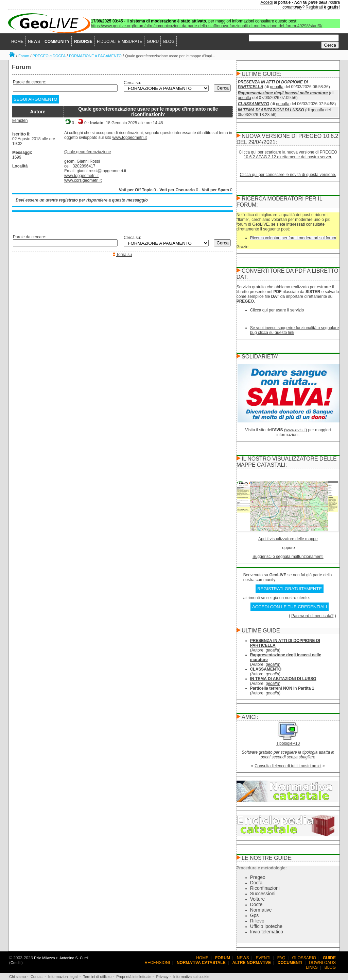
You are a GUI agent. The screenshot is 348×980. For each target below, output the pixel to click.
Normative (261, 910)
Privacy (162, 977)
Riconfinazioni (265, 888)
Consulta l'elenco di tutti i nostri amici (288, 766)
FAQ (281, 958)
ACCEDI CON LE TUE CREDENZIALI (290, 607)
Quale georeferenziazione (88, 152)
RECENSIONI (157, 963)
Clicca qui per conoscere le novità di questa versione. (288, 175)
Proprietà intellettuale (134, 977)
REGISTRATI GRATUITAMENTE (290, 589)
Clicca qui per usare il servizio (277, 310)
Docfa (256, 883)
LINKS (312, 967)
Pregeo (258, 877)
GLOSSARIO (304, 958)
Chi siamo (18, 977)
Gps (255, 915)
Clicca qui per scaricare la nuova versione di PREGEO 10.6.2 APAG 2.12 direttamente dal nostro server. (288, 155)
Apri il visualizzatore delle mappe (288, 539)
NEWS (34, 42)
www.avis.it (295, 430)
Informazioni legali (63, 977)
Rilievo (257, 921)
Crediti (16, 963)
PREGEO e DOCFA (49, 56)
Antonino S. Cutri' (74, 958)
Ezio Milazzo (45, 958)
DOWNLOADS (322, 963)
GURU (153, 42)
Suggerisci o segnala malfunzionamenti (288, 557)
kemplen (20, 121)
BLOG (169, 42)
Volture (258, 899)
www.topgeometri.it (129, 138)
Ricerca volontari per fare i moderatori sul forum (293, 238)
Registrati (314, 7)
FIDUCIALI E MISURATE (120, 42)
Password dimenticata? (312, 616)
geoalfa (277, 87)
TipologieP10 (288, 743)
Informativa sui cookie (191, 977)
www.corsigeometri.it (83, 180)
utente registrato (62, 200)
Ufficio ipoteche (266, 926)
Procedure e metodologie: (262, 868)
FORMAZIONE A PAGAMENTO (95, 56)
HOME (17, 42)
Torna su (124, 255)
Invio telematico (267, 932)
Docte (256, 904)
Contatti (37, 977)
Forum (24, 56)
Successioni (263, 894)
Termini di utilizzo (97, 977)
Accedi (267, 2)
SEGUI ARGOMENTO (35, 99)
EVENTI (263, 958)
